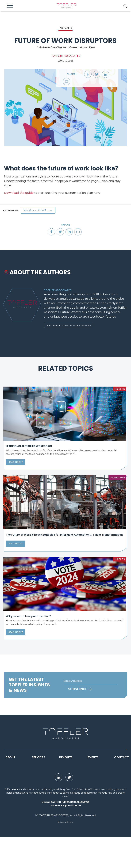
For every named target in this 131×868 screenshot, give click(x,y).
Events (93, 789)
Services (38, 789)
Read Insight (16, 474)
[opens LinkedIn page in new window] (58, 809)
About (10, 789)
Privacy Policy (65, 853)
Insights (66, 789)
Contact (121, 789)
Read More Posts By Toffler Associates (69, 327)
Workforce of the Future (39, 211)
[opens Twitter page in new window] (69, 809)
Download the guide (19, 193)
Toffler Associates (65, 56)
